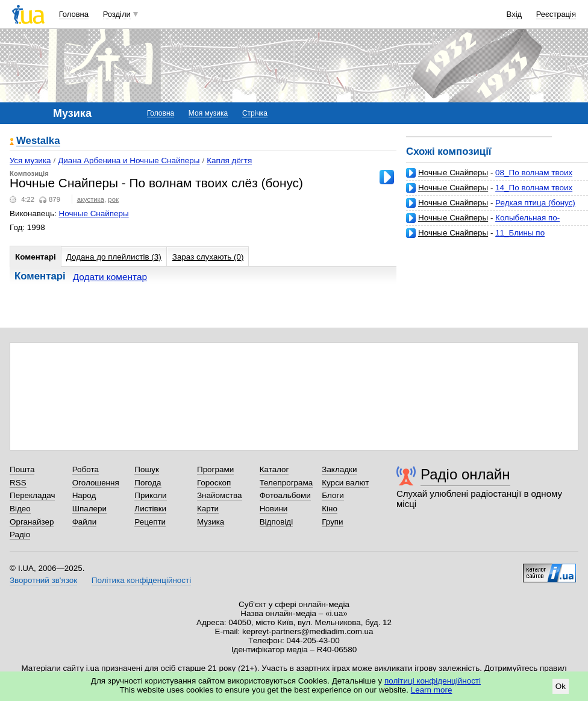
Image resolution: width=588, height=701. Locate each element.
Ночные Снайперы (453, 173)
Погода (148, 483)
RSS (18, 483)
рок (113, 199)
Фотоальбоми (285, 495)
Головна (74, 14)
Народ (84, 495)
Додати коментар (110, 277)
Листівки (150, 509)
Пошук (147, 469)
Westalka (38, 141)
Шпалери (89, 509)
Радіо (20, 534)
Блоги (333, 495)
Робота (86, 469)
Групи (332, 522)
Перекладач (32, 495)
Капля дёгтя (229, 160)
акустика (91, 199)
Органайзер (32, 522)
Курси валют (345, 483)
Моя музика (208, 113)
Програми (215, 469)
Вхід (514, 14)
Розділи (117, 14)
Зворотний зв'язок (43, 580)
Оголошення (96, 483)
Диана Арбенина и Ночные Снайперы (129, 160)
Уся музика (30, 160)
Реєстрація (556, 14)
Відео (20, 509)
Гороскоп (214, 483)
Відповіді (277, 522)
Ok (561, 686)
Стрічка (255, 113)
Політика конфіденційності (141, 580)
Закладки (339, 469)
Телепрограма (286, 483)
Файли (85, 522)
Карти (208, 509)
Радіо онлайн (465, 474)
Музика (211, 522)
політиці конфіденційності (433, 681)
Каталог (274, 469)
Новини (274, 509)
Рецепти (150, 522)
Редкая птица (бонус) (535, 203)
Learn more (432, 690)
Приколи (150, 495)
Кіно (330, 509)
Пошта (22, 469)
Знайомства (220, 495)
